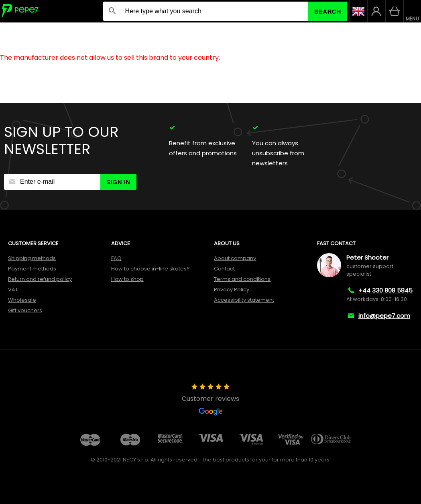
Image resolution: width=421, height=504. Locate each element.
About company (235, 258)
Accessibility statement (244, 300)
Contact (224, 269)
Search (328, 11)
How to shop (127, 279)
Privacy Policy (232, 290)
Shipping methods (32, 258)
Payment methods (32, 269)
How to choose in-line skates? (151, 269)
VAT (13, 290)
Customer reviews (210, 400)
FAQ (116, 258)
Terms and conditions (242, 279)
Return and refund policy (40, 279)
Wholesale (22, 300)
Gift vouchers (25, 310)
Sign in (118, 182)
